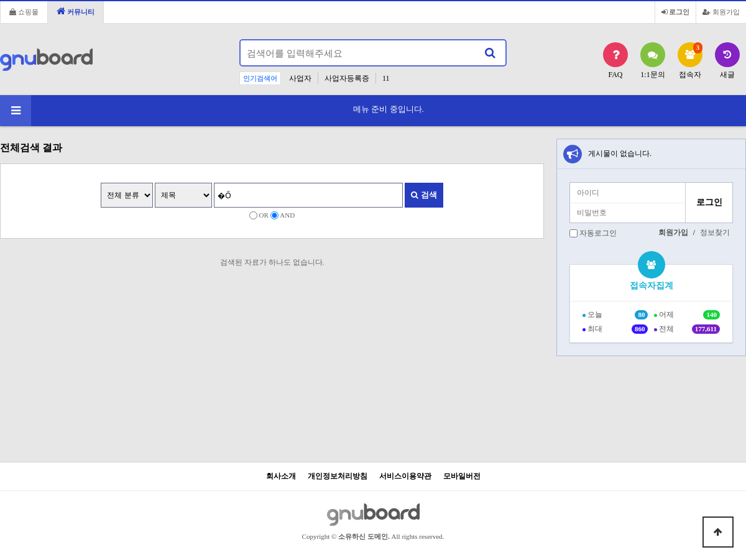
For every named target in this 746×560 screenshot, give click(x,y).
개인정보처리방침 (338, 476)
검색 (424, 195)
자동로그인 (598, 233)
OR (264, 215)
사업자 (300, 78)
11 (386, 78)
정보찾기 (715, 232)
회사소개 (281, 476)
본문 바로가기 (0, 0)
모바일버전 (462, 476)
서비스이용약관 (405, 476)
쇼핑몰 (24, 12)
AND (287, 215)
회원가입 (721, 12)
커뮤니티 (76, 11)
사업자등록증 (347, 78)
